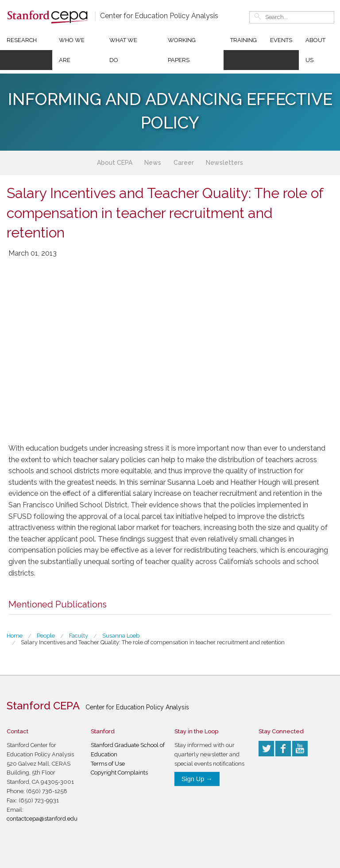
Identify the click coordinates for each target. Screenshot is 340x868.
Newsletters (224, 163)
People (46, 636)
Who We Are (72, 50)
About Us (315, 50)
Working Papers (182, 50)
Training (243, 40)
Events (281, 40)
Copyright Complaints (119, 773)
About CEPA (115, 163)
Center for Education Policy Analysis (159, 16)
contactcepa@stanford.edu (42, 819)
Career (184, 163)
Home (15, 636)
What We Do (123, 50)
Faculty (79, 636)
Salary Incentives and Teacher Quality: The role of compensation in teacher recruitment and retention (153, 642)
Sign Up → (197, 779)
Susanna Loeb (121, 636)
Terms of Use (108, 764)
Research (22, 40)
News (153, 163)
